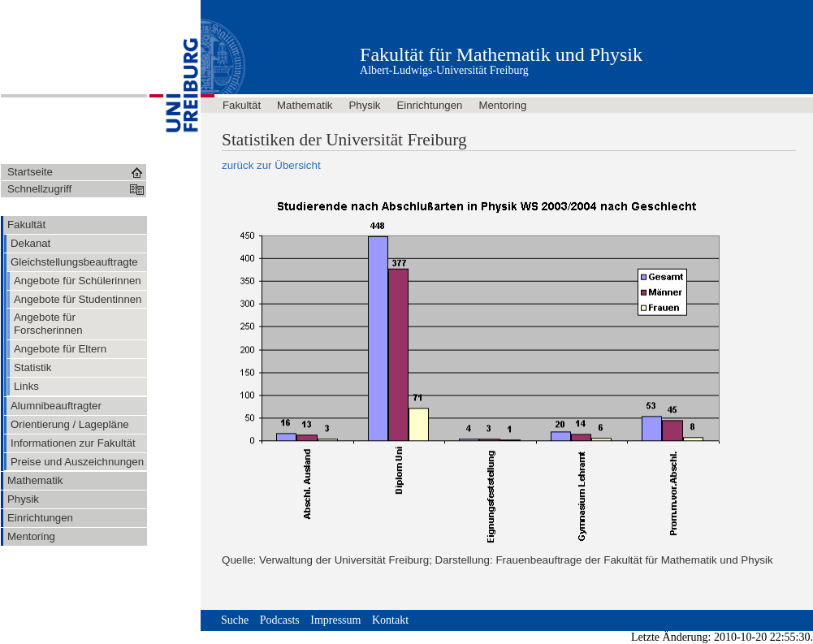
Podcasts (280, 620)
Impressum (335, 620)
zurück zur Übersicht (271, 165)
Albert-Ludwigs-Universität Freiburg (444, 70)
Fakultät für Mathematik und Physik (501, 54)
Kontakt (390, 620)
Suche (235, 620)
